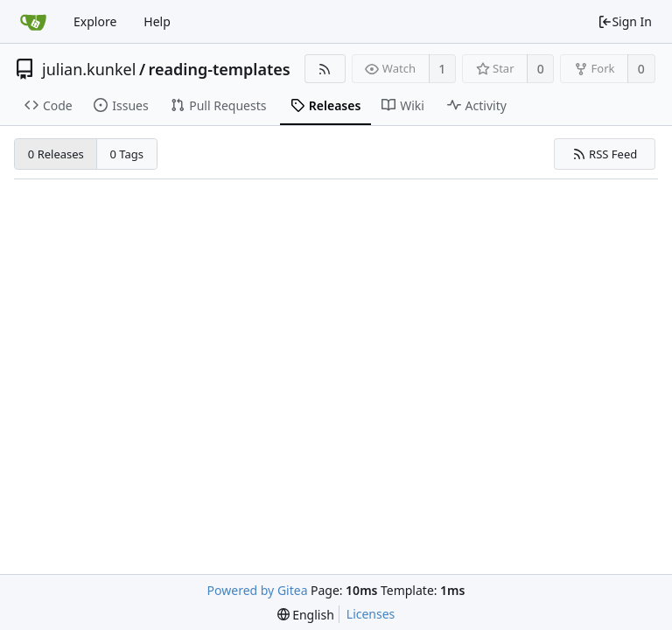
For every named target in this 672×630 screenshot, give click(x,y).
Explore (95, 21)
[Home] (33, 22)
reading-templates (220, 69)
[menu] (306, 615)
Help (157, 21)
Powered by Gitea (258, 590)
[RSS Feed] (325, 69)
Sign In (625, 21)
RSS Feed (605, 154)
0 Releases (56, 154)
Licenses (371, 614)
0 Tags (127, 154)
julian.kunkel (89, 69)
